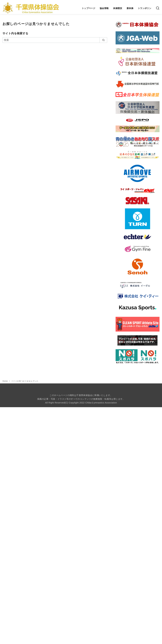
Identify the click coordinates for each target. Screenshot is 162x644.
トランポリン (145, 8)
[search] (103, 40)
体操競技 (118, 8)
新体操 (130, 8)
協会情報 (104, 8)
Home (5, 381)
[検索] (158, 8)
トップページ (88, 8)
